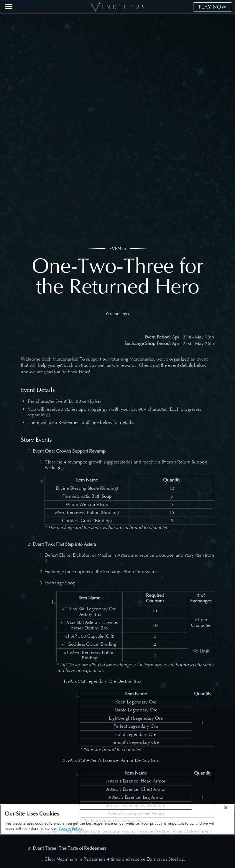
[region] (117, 820)
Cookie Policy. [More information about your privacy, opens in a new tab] (71, 829)
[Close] (226, 808)
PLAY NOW (213, 7)
